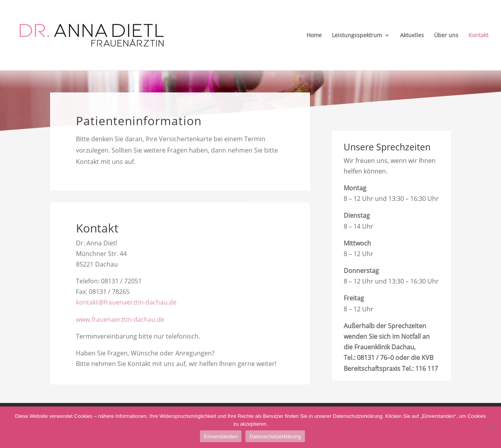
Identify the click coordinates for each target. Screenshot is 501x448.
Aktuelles (412, 36)
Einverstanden (221, 436)
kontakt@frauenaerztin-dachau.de (126, 304)
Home (314, 36)
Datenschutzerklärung (275, 436)
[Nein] (491, 427)
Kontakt (478, 36)
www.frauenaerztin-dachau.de (120, 321)
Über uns (446, 36)
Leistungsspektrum (357, 36)
